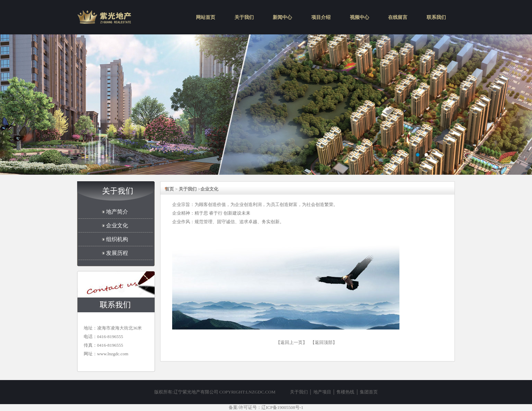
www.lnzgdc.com (113, 354)
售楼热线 (345, 392)
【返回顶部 (321, 342)
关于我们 (244, 17)
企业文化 (117, 225)
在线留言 (398, 17)
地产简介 (117, 212)
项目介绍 (321, 17)
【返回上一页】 (291, 342)
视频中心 (359, 17)
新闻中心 (282, 17)
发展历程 (117, 253)
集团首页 (369, 392)
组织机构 (117, 239)
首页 (169, 189)
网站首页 (206, 17)
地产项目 (322, 392)
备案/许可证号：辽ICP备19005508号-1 (266, 407)
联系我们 (436, 17)
